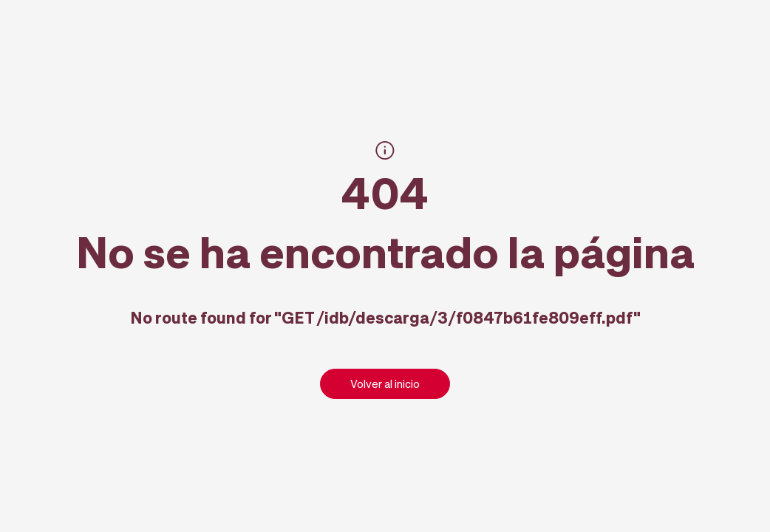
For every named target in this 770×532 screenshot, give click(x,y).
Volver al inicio (385, 383)
